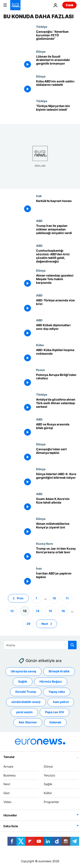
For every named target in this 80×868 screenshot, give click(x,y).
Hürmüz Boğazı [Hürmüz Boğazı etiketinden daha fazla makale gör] (51, 681)
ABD (39, 221)
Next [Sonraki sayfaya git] (45, 623)
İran (39, 568)
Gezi (7, 793)
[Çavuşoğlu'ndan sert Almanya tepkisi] (56, 455)
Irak (39, 196)
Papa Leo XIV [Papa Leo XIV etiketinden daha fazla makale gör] (55, 712)
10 (54, 598)
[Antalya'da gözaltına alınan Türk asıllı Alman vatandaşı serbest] (56, 405)
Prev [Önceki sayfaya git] (20, 598)
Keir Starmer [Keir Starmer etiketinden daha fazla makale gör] (28, 722)
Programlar (51, 802)
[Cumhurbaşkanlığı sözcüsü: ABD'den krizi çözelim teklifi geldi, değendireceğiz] (56, 256)
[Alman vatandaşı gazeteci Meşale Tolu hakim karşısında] (56, 281)
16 (63, 611)
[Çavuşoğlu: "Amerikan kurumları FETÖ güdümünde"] (56, 37)
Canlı (69, 5)
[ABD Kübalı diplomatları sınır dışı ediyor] (56, 331)
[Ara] (40, 645)
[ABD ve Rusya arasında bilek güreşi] (56, 430)
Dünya (41, 51)
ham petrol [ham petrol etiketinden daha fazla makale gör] (61, 702)
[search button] (72, 645)
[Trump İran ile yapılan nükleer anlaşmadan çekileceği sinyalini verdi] (56, 231)
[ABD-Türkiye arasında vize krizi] (56, 306)
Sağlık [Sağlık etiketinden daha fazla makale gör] (23, 681)
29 (28, 623)
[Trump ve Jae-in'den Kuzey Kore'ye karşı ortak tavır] (56, 554)
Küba (40, 345)
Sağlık (48, 784)
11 (67, 598)
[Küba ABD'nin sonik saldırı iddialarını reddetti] (56, 87)
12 (12, 611)
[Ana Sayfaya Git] (15, 5)
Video (7, 802)
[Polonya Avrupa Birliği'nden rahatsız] (56, 380)
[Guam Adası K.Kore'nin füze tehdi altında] (56, 505)
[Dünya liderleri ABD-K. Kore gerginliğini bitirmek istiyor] (56, 480)
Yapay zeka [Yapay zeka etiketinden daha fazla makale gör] (57, 692)
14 (38, 611)
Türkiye (42, 27)
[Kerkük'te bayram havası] (56, 207)
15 (50, 611)
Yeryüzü (49, 775)
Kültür (48, 793)
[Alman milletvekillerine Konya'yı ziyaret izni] (56, 529)
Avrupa (8, 766)
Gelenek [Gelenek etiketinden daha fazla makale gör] (55, 722)
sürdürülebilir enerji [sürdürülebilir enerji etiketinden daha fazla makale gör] (26, 702)
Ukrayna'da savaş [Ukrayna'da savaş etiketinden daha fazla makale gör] (23, 671)
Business (9, 775)
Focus (40, 370)
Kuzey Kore (45, 543)
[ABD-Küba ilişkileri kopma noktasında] (56, 356)
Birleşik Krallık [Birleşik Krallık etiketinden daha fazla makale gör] (59, 671)
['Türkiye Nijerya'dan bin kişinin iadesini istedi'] (56, 112)
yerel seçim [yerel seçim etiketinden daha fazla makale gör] (24, 712)
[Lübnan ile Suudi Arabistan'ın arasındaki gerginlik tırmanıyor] (56, 62)
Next (7, 784)
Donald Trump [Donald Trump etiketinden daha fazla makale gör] (26, 692)
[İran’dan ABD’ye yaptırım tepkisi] (56, 579)
